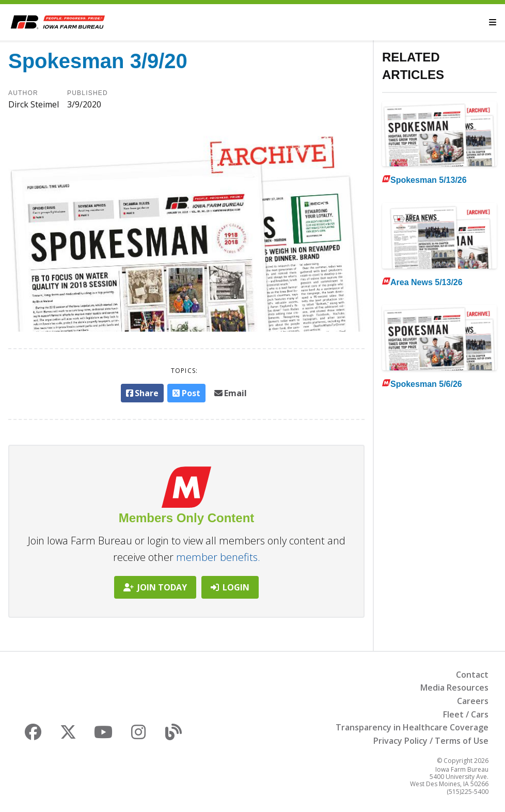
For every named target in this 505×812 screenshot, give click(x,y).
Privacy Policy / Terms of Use (431, 741)
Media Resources (454, 688)
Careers (473, 701)
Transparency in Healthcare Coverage (412, 727)
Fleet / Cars (466, 714)
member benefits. (218, 557)
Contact (472, 675)
